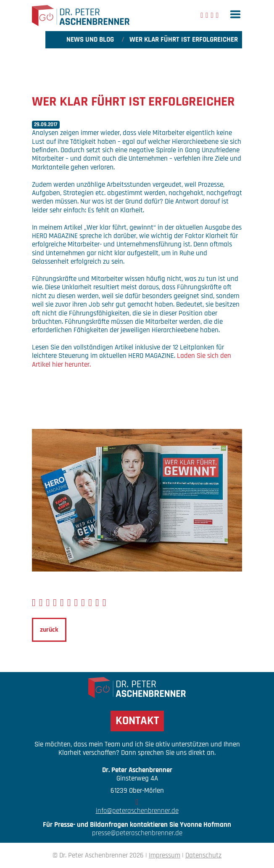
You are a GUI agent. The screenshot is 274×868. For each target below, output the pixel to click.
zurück (49, 630)
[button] (235, 14)
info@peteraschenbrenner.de (137, 811)
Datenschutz (203, 855)
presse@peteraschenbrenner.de (137, 833)
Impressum (165, 855)
